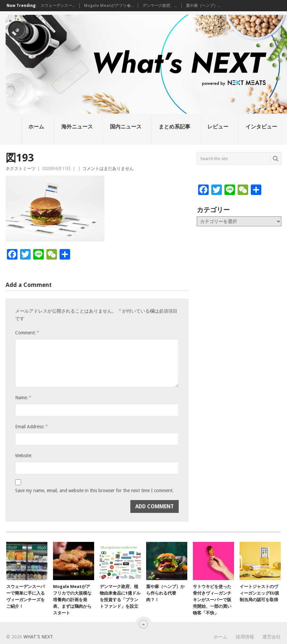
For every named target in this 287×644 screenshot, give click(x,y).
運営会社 (272, 637)
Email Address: (31, 426)
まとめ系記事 (174, 127)
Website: (24, 456)
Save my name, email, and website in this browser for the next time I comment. (94, 490)
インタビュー (261, 127)
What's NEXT (38, 637)
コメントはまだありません (108, 168)
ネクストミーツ (21, 168)
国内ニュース (126, 127)
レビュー (218, 127)
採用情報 (245, 637)
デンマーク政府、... (160, 6)
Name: (23, 397)
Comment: (27, 333)
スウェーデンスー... (58, 6)
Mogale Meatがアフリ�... (109, 6)
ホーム (36, 127)
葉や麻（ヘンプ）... (203, 6)
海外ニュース (77, 127)
